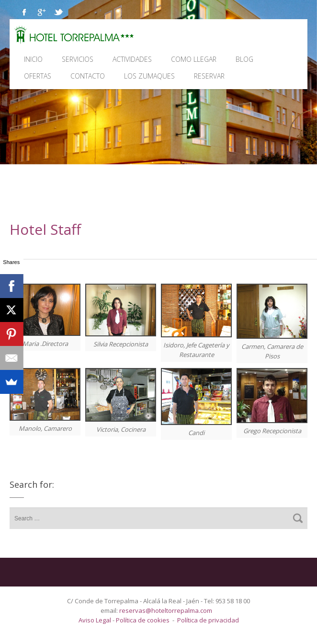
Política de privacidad (208, 620)
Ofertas (38, 76)
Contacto (88, 76)
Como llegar (194, 59)
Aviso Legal (96, 620)
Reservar (209, 76)
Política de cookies (143, 620)
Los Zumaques (149, 76)
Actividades (132, 59)
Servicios (78, 59)
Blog (244, 59)
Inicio (33, 59)
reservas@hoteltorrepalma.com (166, 610)
